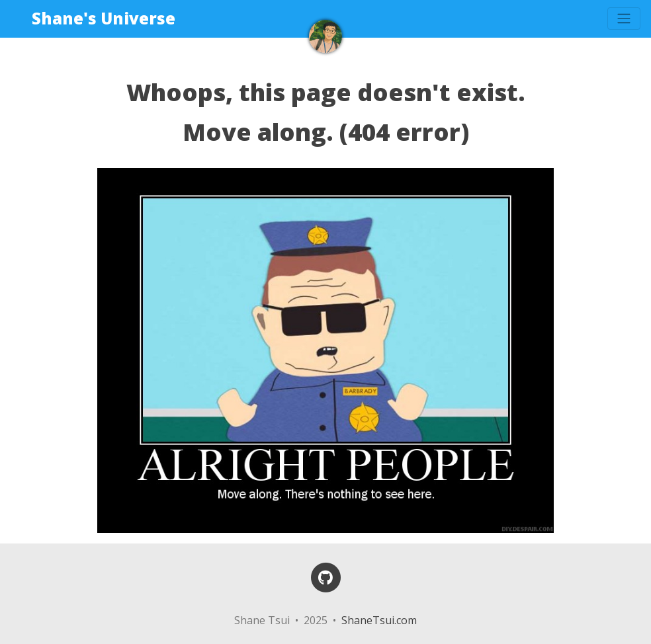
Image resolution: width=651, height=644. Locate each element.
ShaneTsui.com (379, 620)
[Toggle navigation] (624, 19)
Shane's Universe (104, 18)
